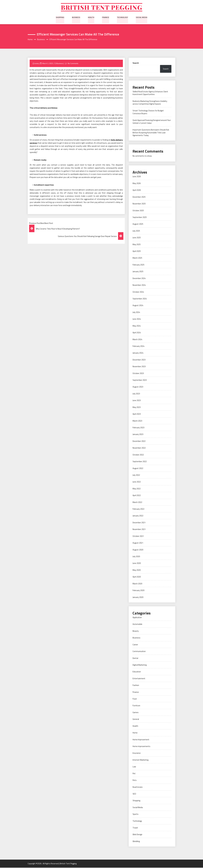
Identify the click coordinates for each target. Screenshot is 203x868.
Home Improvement (141, 740)
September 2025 (140, 218)
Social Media (142, 17)
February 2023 (138, 428)
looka (37, 64)
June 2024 (137, 319)
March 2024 (137, 340)
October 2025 (138, 211)
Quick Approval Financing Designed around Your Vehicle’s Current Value (152, 122)
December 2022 (139, 442)
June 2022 (137, 482)
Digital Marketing (140, 665)
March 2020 (137, 584)
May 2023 (137, 408)
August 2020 (138, 550)
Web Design (137, 835)
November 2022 (139, 448)
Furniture (136, 706)
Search (136, 63)
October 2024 (138, 292)
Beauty (136, 631)
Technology (122, 17)
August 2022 (138, 469)
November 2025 (139, 204)
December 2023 (139, 360)
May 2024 (137, 326)
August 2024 (138, 306)
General (136, 720)
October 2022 (138, 455)
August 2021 (138, 543)
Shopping (60, 17)
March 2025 (137, 258)
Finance (106, 17)
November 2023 (139, 367)
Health (91, 17)
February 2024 (138, 347)
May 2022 (137, 489)
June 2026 (137, 177)
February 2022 (138, 509)
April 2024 (137, 333)
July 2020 (136, 557)
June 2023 (137, 401)
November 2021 (139, 530)
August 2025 (138, 224)
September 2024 (140, 299)
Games (136, 713)
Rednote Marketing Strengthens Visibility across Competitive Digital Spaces (150, 103)
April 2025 (137, 252)
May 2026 (137, 184)
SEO (134, 794)
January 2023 (138, 435)
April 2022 (137, 496)
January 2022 (138, 516)
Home (135, 733)
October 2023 (138, 374)
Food (135, 699)
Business (76, 17)
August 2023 (138, 387)
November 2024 (139, 286)
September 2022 (140, 462)
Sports (135, 815)
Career (135, 645)
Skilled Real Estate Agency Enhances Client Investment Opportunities (150, 93)
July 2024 (136, 313)
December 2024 (139, 279)
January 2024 (138, 353)
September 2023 (140, 380)
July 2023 (136, 394)
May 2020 (137, 570)
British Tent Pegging (102, 7)
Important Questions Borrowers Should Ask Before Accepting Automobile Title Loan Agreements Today (151, 133)
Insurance (137, 754)
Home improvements (141, 747)
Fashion (136, 686)
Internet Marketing (140, 760)
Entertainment (139, 679)
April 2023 (137, 414)
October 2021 (138, 536)
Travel (135, 828)
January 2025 (138, 272)
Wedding (136, 842)
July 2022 (136, 475)
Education (137, 672)
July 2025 (136, 231)
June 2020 (137, 564)
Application (137, 618)
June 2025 (137, 238)
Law (134, 767)
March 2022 (137, 503)
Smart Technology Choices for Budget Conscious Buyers (148, 112)
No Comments (73, 64)
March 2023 (137, 421)
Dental (135, 659)
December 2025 (139, 197)
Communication (139, 652)
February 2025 (138, 265)
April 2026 (137, 191)
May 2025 (137, 245)
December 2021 (139, 523)
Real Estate (138, 787)
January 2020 (138, 598)
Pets (135, 781)
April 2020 (137, 577)
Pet (134, 774)
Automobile (137, 625)
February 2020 (138, 591)
